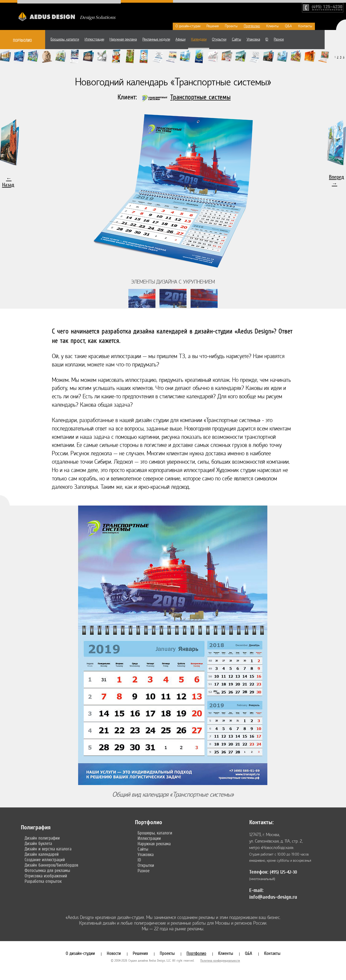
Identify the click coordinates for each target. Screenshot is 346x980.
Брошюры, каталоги (65, 39)
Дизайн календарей (42, 854)
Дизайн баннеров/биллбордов (51, 865)
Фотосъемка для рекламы (47, 870)
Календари (199, 39)
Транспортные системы (200, 97)
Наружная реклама (123, 39)
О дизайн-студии (188, 26)
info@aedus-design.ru (273, 897)
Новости (114, 953)
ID (267, 39)
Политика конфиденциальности (220, 961)
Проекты (231, 26)
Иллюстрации (94, 39)
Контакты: (261, 822)
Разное (279, 39)
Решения (213, 26)
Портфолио (252, 26)
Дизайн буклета (38, 843)
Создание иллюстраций (45, 860)
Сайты (237, 39)
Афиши (180, 39)
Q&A (288, 26)
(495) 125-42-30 (283, 872)
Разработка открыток (43, 881)
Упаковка (253, 39)
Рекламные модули (156, 39)
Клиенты (272, 26)
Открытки (219, 39)
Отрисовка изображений (46, 876)
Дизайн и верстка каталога (48, 849)
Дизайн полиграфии (42, 838)
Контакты (305, 26)
